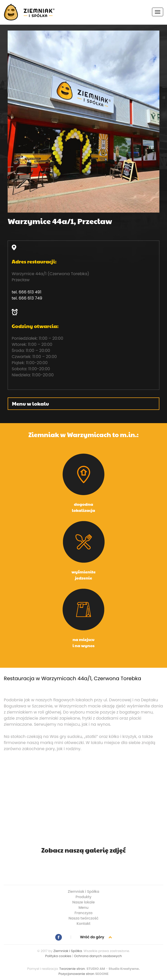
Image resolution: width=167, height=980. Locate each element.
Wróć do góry (96, 937)
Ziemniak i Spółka (83, 892)
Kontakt (84, 924)
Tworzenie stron (72, 969)
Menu (83, 908)
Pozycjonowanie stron (76, 974)
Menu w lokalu (30, 404)
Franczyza (83, 913)
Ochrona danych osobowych (98, 956)
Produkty (83, 897)
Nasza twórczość (83, 918)
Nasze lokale (83, 902)
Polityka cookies (58, 956)
